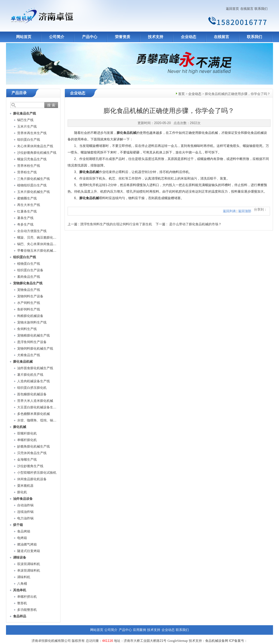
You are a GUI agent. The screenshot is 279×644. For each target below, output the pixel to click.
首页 (181, 94)
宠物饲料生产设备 (30, 296)
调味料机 (24, 577)
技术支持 (156, 37)
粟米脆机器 (25, 486)
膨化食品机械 (126, 133)
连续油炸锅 (25, 512)
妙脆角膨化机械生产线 (34, 446)
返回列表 (229, 211)
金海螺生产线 (27, 460)
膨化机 (22, 492)
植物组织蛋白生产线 (32, 185)
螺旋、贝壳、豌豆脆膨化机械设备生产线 (47, 238)
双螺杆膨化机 (27, 433)
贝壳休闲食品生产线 (32, 453)
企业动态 (189, 37)
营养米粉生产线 (29, 166)
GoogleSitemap (178, 641)
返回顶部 (245, 211)
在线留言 (247, 9)
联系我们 (261, 9)
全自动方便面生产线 (32, 231)
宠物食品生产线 (29, 290)
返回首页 (232, 9)
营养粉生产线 (27, 172)
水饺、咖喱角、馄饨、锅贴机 (38, 420)
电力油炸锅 (25, 518)
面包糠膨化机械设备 (32, 394)
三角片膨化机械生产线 (34, 179)
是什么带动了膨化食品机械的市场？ (195, 224)
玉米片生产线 (27, 127)
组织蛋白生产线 (29, 140)
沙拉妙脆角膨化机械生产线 (37, 153)
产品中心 (90, 37)
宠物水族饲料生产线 (32, 322)
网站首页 (24, 37)
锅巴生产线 (25, 120)
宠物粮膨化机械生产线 (34, 335)
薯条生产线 (25, 218)
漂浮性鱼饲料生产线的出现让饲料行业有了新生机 (116, 224)
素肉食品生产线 (29, 277)
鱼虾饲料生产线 (29, 309)
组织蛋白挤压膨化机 (32, 388)
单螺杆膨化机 (27, 440)
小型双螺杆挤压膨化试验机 (37, 473)
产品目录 (19, 93)
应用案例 (139, 630)
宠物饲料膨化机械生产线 (35, 349)
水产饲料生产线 (29, 303)
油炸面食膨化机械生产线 (35, 368)
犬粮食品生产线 (29, 355)
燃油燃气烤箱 (27, 544)
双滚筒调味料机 (29, 564)
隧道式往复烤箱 (29, 551)
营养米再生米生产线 (32, 133)
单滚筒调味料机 (29, 571)
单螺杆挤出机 (27, 597)
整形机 (22, 603)
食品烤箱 (24, 531)
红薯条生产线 (27, 211)
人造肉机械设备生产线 (34, 381)
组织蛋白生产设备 (30, 270)
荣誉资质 (123, 37)
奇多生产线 (25, 224)
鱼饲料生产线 (27, 329)
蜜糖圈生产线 (27, 198)
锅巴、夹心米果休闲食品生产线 (40, 244)
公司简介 (57, 37)
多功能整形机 (27, 610)
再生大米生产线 (29, 205)
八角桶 (22, 584)
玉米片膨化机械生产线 (34, 192)
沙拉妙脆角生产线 (30, 466)
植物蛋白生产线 (29, 264)
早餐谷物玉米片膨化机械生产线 (40, 251)
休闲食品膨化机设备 (32, 479)
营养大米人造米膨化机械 (35, 401)
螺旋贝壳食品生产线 (32, 159)
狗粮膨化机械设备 (30, 316)
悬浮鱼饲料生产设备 (32, 342)
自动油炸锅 (25, 505)
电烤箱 (22, 538)
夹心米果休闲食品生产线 (35, 146)
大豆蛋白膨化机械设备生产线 (38, 407)
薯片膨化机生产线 (30, 375)
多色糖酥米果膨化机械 (34, 414)
